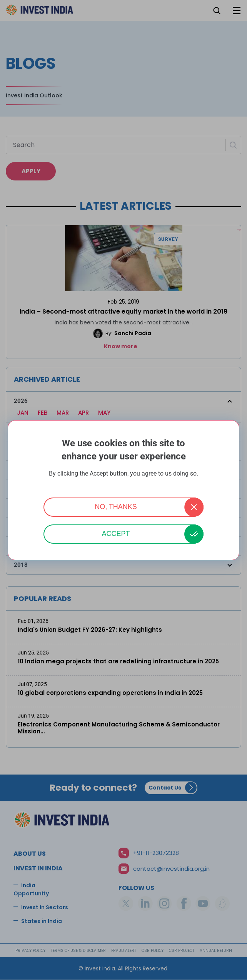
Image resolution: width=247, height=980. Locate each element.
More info (123, 484)
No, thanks (116, 507)
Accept (116, 534)
